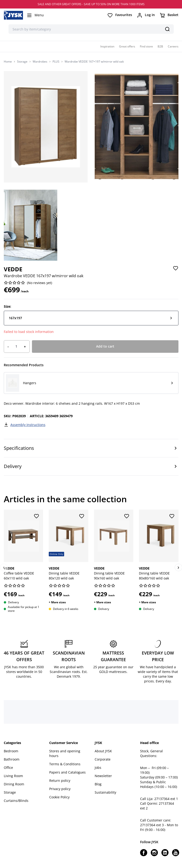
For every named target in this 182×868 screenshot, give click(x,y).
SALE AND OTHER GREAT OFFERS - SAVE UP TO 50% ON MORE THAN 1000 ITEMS (91, 4)
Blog (98, 784)
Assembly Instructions (25, 425)
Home (8, 62)
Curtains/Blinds (16, 801)
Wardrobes (40, 62)
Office (8, 768)
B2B (160, 46)
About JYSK (103, 751)
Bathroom (12, 759)
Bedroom (11, 751)
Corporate (103, 759)
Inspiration (107, 46)
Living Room (13, 776)
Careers (173, 46)
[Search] (167, 29)
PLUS (56, 62)
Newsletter (103, 776)
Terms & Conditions (65, 764)
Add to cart (105, 346)
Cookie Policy (59, 797)
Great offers (127, 46)
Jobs (98, 768)
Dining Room (14, 784)
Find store (146, 46)
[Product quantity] (16, 346)
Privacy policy (60, 789)
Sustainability (105, 792)
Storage (22, 62)
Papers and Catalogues (67, 772)
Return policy (60, 781)
